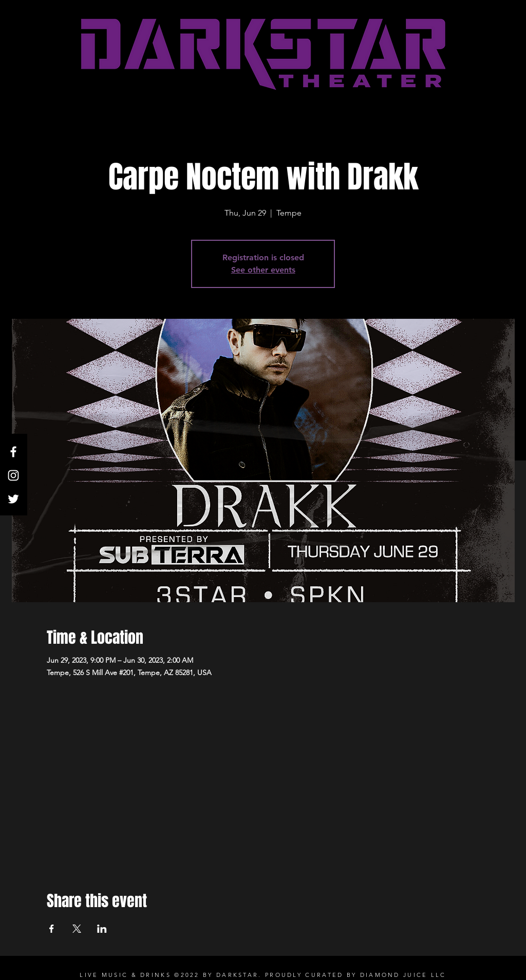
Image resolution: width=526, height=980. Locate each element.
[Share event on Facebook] (52, 929)
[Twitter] (13, 499)
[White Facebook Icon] (13, 452)
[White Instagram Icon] (13, 475)
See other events (263, 270)
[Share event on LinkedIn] (102, 929)
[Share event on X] (77, 929)
